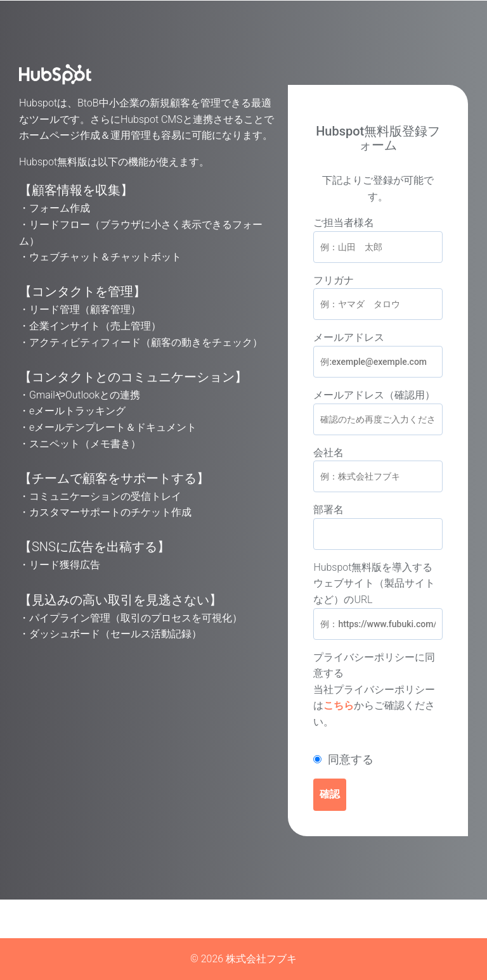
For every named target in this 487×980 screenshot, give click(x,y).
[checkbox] (378, 760)
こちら (339, 705)
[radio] (378, 760)
